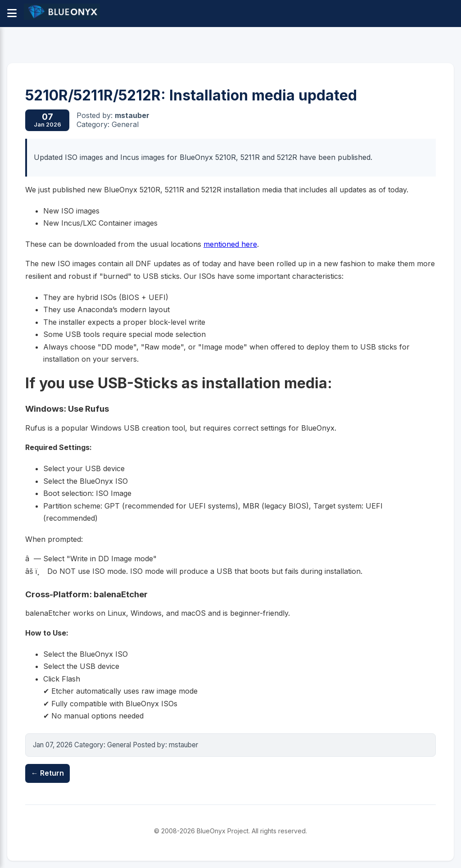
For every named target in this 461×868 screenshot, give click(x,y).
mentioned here (230, 244)
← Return (47, 773)
